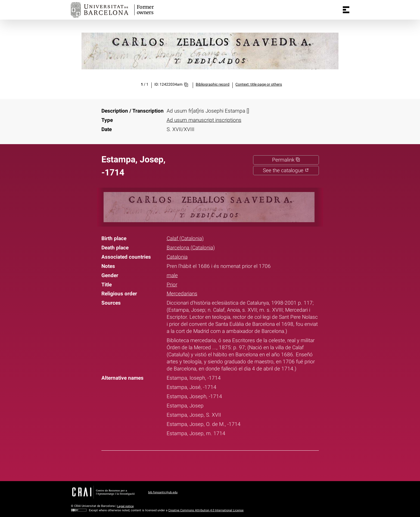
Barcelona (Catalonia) (191, 248)
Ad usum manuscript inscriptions (204, 120)
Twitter (206, 465)
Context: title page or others (259, 84)
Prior (172, 285)
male (172, 275)
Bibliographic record (213, 84)
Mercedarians (182, 294)
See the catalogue (286, 171)
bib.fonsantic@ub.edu (163, 492)
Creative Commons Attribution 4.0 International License (206, 510)
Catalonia (177, 257)
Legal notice (125, 506)
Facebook (192, 465)
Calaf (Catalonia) (185, 239)
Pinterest (220, 465)
